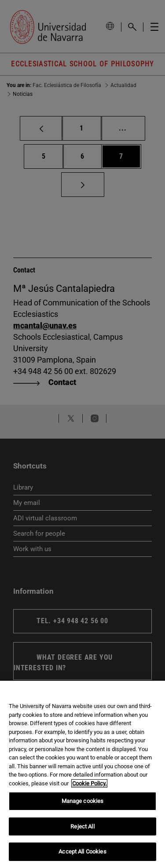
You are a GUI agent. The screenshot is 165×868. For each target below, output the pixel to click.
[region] (82, 774)
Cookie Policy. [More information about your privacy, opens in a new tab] (89, 783)
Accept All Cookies (82, 852)
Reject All (82, 826)
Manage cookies (83, 801)
